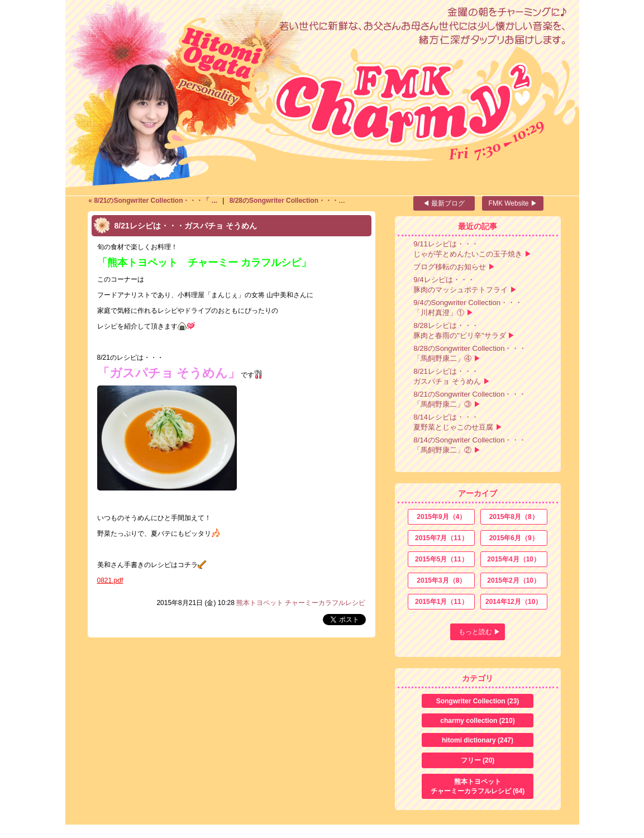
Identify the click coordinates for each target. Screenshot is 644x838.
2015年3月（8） (441, 580)
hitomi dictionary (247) (478, 740)
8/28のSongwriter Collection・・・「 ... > (294, 201)
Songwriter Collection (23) (478, 701)
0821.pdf (110, 580)
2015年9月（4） (441, 517)
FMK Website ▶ (513, 203)
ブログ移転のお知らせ (450, 267)
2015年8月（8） (514, 517)
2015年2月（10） (514, 580)
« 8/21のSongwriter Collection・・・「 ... (154, 201)
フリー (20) (478, 760)
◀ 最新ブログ (444, 203)
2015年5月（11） (442, 559)
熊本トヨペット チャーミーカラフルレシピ (301, 603)
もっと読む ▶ (480, 632)
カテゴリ (478, 678)
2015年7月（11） (442, 538)
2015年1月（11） (442, 602)
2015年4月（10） (514, 559)
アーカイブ (478, 493)
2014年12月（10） (514, 602)
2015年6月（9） (514, 538)
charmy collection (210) (477, 721)
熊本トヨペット (478, 787)
